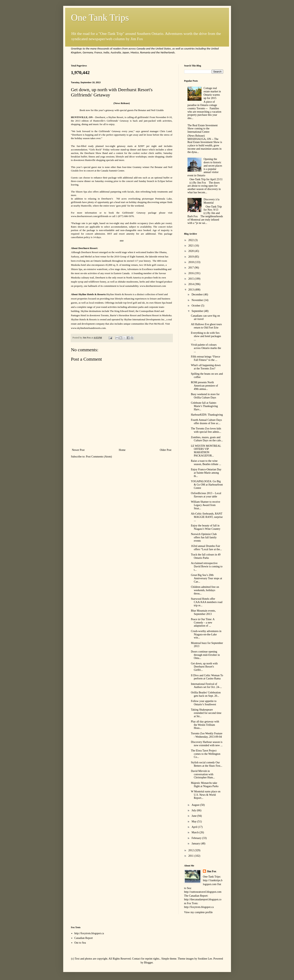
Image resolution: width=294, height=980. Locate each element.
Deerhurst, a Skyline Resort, (110, 117)
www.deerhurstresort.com (84, 216)
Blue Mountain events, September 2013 (203, 612)
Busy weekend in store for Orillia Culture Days (205, 396)
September (198, 311)
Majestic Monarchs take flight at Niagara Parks (205, 785)
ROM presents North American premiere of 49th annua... (204, 386)
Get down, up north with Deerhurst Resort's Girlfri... (204, 667)
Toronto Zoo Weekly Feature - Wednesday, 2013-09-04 (207, 735)
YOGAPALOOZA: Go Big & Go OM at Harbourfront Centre (207, 485)
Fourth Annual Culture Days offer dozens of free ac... (206, 422)
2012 (191, 850)
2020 (191, 251)
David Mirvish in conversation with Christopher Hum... (203, 774)
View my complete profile (199, 912)
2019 (191, 257)
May (194, 822)
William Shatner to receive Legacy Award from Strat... (205, 505)
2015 (191, 279)
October (196, 306)
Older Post (166, 450)
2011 (191, 856)
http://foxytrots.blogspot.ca (89, 933)
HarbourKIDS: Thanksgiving (207, 415)
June (194, 816)
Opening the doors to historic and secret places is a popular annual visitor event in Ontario (205, 167)
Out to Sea (80, 943)
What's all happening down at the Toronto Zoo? (206, 367)
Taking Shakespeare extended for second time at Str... (206, 713)
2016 (191, 273)
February (197, 838)
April (195, 827)
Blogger (148, 963)
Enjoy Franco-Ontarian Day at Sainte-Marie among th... (206, 473)
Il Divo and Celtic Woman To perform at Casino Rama (207, 677)
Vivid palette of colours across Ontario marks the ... (206, 348)
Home (122, 450)
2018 (191, 262)
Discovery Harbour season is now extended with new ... (207, 744)
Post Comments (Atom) (99, 457)
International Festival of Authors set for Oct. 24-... (206, 686)
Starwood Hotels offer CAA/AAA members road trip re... (207, 602)
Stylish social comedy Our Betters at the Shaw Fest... (207, 764)
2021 (191, 246)
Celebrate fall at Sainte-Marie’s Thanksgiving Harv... (204, 406)
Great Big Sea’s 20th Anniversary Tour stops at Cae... (206, 578)
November (198, 300)
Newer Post (78, 450)
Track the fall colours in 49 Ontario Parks (206, 556)
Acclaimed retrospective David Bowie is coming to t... (207, 566)
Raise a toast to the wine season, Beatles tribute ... (206, 463)
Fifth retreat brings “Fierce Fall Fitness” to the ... (205, 358)
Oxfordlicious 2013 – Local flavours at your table (206, 495)
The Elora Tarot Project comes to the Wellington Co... (206, 754)
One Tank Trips (100, 17)
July (194, 810)
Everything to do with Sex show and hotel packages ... (206, 336)
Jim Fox (212, 871)
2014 (191, 284)
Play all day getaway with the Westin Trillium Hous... (205, 725)
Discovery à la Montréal (212, 201)
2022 (191, 240)
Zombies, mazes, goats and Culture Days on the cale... (207, 439)
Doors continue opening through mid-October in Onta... (205, 655)
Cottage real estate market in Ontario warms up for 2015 (212, 93)
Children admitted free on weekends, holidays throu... (205, 590)
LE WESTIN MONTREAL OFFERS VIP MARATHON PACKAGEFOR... (206, 451)
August (196, 805)
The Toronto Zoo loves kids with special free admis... (206, 430)
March (195, 832)
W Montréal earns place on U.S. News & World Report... (206, 795)
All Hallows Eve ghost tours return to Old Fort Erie (206, 326)
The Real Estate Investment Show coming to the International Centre (203, 129)
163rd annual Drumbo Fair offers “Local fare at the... (206, 548)
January (196, 844)
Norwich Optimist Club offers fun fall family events (204, 537)
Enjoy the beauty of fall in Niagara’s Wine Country (206, 527)
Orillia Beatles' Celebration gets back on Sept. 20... (206, 694)
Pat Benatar (156, 167)
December (198, 294)
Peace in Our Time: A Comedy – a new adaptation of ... (203, 623)
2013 (191, 290)
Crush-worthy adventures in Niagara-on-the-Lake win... (206, 634)
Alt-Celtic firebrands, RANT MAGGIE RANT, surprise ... (207, 517)
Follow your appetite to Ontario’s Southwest (204, 703)
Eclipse (161, 181)
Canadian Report (83, 938)
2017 (191, 268)
